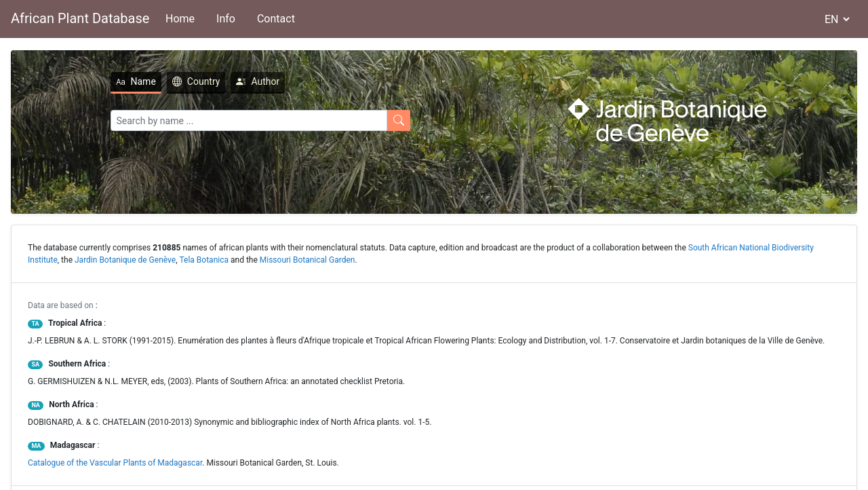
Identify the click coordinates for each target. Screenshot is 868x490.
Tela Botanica (204, 260)
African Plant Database (80, 18)
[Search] (249, 120)
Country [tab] (196, 81)
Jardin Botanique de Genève (125, 260)
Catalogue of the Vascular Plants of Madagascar (115, 463)
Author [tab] (258, 81)
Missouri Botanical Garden (308, 260)
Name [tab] (136, 81)
